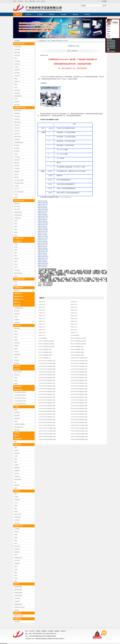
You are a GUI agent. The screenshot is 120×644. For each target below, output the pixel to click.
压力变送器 (17, 157)
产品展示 (40, 14)
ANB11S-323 (42, 313)
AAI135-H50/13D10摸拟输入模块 (79, 369)
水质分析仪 (17, 523)
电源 (15, 442)
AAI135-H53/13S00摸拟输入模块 (47, 394)
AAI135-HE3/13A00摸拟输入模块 (79, 417)
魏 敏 (108, 29)
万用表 (16, 244)
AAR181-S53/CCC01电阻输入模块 (79, 428)
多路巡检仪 (17, 323)
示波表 (16, 569)
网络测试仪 (17, 485)
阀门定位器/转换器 (19, 192)
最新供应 (52, 14)
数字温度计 (17, 148)
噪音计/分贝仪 (18, 514)
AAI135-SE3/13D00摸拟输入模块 (79, 383)
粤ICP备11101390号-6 (59, 639)
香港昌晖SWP (18, 325)
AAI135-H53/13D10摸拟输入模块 (47, 372)
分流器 (16, 195)
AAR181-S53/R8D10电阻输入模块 (47, 434)
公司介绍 (28, 14)
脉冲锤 (16, 99)
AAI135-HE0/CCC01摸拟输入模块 (79, 364)
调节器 (16, 282)
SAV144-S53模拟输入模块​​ (45, 352)
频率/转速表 (17, 355)
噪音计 (16, 58)
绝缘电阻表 (17, 113)
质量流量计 (17, 172)
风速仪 (16, 506)
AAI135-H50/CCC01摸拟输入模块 (47, 369)
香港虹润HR (17, 366)
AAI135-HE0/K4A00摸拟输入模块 (79, 408)
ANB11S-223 (42, 319)
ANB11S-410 (74, 307)
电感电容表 (17, 552)
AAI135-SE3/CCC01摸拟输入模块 (79, 361)
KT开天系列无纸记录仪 (20, 404)
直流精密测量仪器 (19, 142)
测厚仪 (16, 535)
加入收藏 (104, 1)
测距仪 (16, 581)
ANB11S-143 (74, 327)
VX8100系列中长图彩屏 (20, 395)
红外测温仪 (17, 500)
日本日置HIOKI (18, 241)
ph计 (15, 482)
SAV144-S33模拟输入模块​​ (77, 349)
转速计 (16, 230)
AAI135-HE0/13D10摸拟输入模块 (47, 375)
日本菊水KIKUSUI (19, 238)
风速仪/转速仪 (18, 479)
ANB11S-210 (42, 327)
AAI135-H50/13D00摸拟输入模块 (47, 392)
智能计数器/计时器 (19, 427)
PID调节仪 (21, 1)
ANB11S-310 (42, 324)
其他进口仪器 (18, 613)
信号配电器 (17, 601)
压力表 (16, 503)
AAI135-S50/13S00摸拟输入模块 (47, 403)
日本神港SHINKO (19, 288)
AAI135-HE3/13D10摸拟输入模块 (79, 372)
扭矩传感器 (17, 105)
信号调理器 (17, 598)
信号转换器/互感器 (19, 183)
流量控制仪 (17, 375)
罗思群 (109, 36)
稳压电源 (16, 363)
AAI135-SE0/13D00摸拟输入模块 (47, 386)
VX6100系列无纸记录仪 (20, 398)
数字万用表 (17, 116)
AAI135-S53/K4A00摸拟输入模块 (47, 406)
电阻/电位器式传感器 (19, 607)
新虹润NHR (17, 369)
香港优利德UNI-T (18, 386)
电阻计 (16, 253)
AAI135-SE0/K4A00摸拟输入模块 (47, 408)
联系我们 (87, 14)
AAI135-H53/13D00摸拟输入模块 (79, 389)
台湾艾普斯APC (18, 439)
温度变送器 (17, 160)
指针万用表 (17, 209)
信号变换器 (17, 61)
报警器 (16, 340)
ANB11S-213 (74, 324)
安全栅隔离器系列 (19, 308)
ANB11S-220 (74, 319)
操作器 (16, 317)
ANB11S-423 (42, 304)
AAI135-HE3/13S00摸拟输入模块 (79, 394)
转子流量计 (17, 169)
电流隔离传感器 (18, 587)
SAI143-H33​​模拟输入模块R (77, 352)
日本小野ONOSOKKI (19, 44)
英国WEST (17, 436)
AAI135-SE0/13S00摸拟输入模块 (79, 397)
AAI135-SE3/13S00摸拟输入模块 (47, 400)
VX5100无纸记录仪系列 (20, 401)
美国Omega (17, 302)
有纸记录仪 (17, 128)
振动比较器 (17, 93)
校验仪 (43, 1)
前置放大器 (17, 82)
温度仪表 (16, 259)
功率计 (38, 1)
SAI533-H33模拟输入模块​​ (77, 347)
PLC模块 (16, 186)
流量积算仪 (17, 314)
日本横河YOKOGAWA (20, 108)
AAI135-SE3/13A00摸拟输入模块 (47, 423)
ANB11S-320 (74, 313)
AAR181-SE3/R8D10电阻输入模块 (79, 434)
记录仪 (26, 1)
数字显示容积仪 (18, 372)
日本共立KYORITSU (19, 201)
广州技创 (16, 407)
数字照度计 (17, 151)
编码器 (16, 79)
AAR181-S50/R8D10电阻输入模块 (79, 431)
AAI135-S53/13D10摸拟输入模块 (79, 378)
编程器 (16, 349)
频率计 (16, 572)
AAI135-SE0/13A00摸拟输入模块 (79, 420)
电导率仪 (16, 177)
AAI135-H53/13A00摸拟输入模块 (47, 417)
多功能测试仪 (18, 218)
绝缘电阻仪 (17, 468)
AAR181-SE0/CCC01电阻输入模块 (79, 425)
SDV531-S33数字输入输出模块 (78, 341)
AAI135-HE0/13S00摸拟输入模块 (47, 397)
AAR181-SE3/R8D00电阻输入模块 (47, 439)
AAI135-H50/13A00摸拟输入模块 (79, 414)
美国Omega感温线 (19, 616)
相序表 (16, 233)
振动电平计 (17, 102)
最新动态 (75, 14)
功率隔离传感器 (18, 596)
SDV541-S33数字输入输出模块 (78, 338)
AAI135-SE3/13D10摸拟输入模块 (47, 378)
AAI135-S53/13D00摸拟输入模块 (47, 383)
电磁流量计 (17, 163)
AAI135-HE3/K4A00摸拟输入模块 (47, 411)
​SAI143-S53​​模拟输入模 (44, 358)
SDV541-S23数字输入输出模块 (46, 341)
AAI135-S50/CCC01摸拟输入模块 (79, 358)
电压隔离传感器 (18, 590)
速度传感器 (17, 52)
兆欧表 (16, 247)
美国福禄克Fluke (18, 294)
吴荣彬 (109, 31)
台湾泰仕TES (17, 445)
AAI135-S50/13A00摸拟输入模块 (47, 425)
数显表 (16, 285)
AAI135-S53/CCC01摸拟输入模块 (47, 361)
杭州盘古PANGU (18, 389)
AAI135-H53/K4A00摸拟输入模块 (79, 411)
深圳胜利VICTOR (19, 526)
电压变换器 (17, 73)
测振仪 (16, 575)
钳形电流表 (17, 119)
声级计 (16, 84)
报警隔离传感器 (18, 604)
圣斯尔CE (17, 584)
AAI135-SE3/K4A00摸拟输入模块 (79, 406)
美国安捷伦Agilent (19, 296)
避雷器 (16, 198)
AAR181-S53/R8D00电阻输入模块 (79, 439)
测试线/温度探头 (18, 273)
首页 (18, 14)
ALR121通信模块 (75, 335)
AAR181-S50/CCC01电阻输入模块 (47, 431)
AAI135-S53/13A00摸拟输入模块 (79, 423)
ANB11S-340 (74, 310)
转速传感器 (17, 64)
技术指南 (64, 14)
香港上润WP (17, 305)
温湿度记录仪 (18, 517)
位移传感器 (17, 50)
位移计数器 (17, 55)
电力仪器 (16, 474)
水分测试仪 (17, 529)
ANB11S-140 (42, 330)
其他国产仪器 (18, 619)
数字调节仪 (17, 125)
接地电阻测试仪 (18, 215)
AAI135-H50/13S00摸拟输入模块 (79, 392)
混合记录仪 (17, 134)
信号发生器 (17, 270)
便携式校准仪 (18, 122)
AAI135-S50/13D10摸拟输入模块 (47, 380)
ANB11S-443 (42, 302)
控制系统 (16, 360)
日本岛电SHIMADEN (19, 279)
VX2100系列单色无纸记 (20, 392)
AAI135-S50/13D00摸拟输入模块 (79, 380)
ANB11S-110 (42, 335)
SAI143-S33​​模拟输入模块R (77, 355)
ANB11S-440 (74, 302)
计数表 (16, 357)
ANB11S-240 (74, 316)
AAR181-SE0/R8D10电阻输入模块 (47, 437)
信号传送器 (17, 76)
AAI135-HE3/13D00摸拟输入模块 (47, 389)
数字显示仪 (17, 311)
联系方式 (63, 631)
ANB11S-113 (74, 333)
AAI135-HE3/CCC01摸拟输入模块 (47, 366)
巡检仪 (16, 337)
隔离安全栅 (17, 328)
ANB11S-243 (42, 316)
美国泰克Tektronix (19, 299)
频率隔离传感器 (18, 593)
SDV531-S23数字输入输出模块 (46, 344)
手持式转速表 (18, 47)
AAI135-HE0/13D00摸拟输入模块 (79, 386)
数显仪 (15, 1)
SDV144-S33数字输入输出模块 (78, 344)
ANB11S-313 (42, 321)
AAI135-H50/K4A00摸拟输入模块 (47, 414)
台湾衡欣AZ (17, 491)
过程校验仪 (17, 564)
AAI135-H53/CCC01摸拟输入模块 (79, 366)
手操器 (16, 154)
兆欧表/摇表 (17, 622)
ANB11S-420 (74, 304)
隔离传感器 (32, 1)
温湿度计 (16, 450)
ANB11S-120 (42, 333)
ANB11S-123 (74, 330)
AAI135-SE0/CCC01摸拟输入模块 (47, 364)
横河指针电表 (18, 111)
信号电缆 (16, 67)
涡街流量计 (17, 166)
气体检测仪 (17, 476)
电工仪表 (16, 352)
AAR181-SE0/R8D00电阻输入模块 (79, 437)
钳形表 (16, 250)
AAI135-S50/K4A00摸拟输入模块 (79, 403)
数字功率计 (17, 145)
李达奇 (109, 27)
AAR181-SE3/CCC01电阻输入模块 (47, 428)
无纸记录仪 (17, 131)
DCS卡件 (16, 189)
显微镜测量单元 (18, 96)
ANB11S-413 (42, 307)
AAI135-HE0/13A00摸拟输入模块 (47, 420)
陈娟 (108, 34)
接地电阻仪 (17, 471)
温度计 (16, 447)
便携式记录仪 (18, 137)
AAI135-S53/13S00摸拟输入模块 (79, 400)
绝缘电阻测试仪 (18, 212)
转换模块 (16, 346)
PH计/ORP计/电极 (19, 180)
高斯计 (16, 488)
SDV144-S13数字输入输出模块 (46, 347)
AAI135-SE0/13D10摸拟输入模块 (79, 375)
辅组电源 (16, 610)
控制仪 (16, 331)
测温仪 (16, 221)
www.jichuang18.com (66, 197)
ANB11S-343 (42, 310)
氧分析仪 (16, 174)
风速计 (16, 543)
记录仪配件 (17, 140)
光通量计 (16, 465)
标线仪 (16, 537)
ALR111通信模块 (43, 338)
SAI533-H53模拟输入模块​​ (45, 349)
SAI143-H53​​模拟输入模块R (45, 355)
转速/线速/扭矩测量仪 (20, 424)
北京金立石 (17, 433)
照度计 (16, 227)
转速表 (16, 276)
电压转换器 (17, 90)
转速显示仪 (17, 70)
